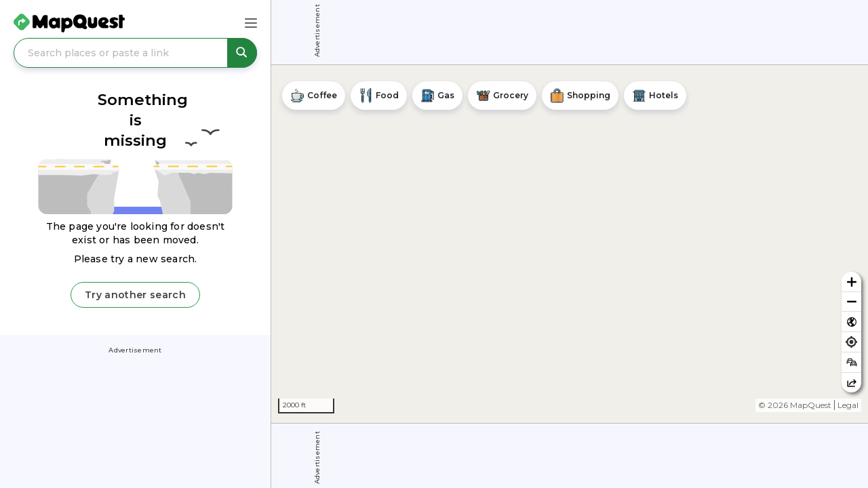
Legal (848, 405)
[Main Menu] (251, 23)
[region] (570, 244)
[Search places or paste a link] (135, 53)
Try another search (135, 295)
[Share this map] (851, 383)
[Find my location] (851, 342)
